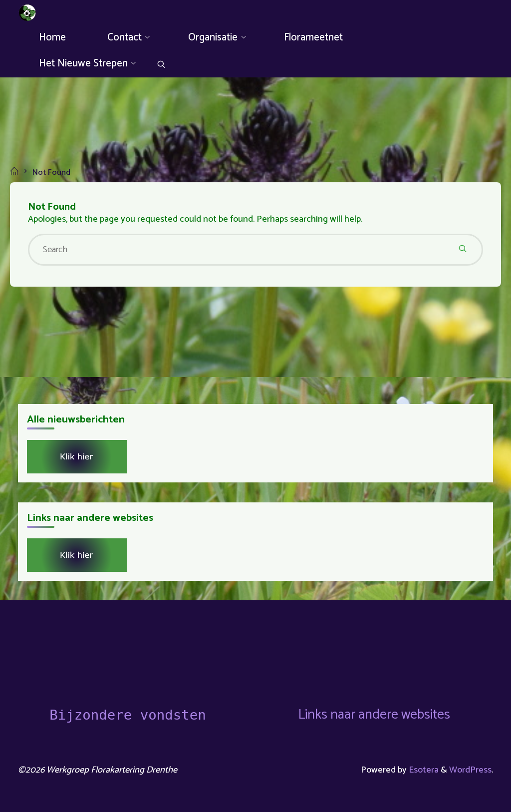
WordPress (470, 770)
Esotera (423, 770)
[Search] (161, 66)
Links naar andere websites (374, 715)
